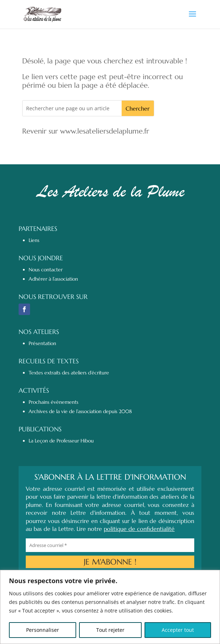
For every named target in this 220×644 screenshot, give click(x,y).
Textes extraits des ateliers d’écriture (69, 373)
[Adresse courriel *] (110, 545)
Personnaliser (43, 630)
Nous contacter (46, 270)
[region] (110, 607)
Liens (34, 240)
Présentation (42, 343)
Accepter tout (178, 630)
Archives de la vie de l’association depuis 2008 (80, 411)
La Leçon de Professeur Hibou (61, 441)
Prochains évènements (53, 402)
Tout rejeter (110, 630)
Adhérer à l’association (53, 279)
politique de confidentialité (139, 529)
